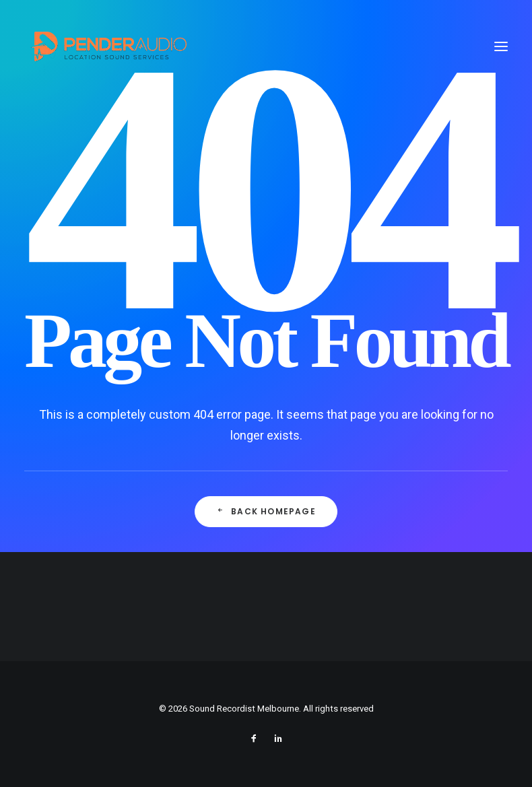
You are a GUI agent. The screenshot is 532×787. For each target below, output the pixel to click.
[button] (501, 46)
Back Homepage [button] (266, 511)
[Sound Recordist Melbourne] (108, 46)
